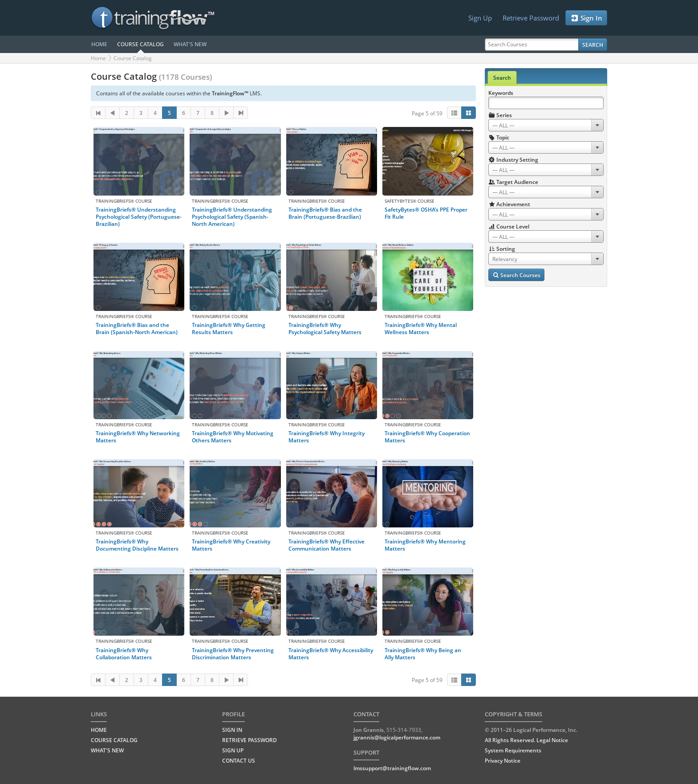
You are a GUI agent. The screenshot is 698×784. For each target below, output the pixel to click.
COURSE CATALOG (140, 44)
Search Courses (516, 275)
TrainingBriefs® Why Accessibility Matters (331, 654)
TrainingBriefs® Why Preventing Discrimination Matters (233, 654)
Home (98, 58)
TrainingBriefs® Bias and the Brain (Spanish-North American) (137, 329)
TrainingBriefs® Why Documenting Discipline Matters (137, 545)
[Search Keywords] (546, 103)
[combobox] (546, 125)
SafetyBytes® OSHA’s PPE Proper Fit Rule (426, 213)
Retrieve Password (531, 18)
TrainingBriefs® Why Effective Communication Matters (327, 545)
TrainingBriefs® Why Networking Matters (138, 437)
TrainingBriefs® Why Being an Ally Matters (423, 654)
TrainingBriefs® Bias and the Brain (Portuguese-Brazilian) (325, 213)
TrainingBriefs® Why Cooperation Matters (427, 437)
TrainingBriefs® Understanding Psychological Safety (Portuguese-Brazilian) (139, 217)
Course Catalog (133, 58)
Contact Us (239, 761)
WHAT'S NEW (190, 44)
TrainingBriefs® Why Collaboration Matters (124, 654)
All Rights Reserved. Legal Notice (526, 740)
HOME (99, 44)
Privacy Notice (503, 761)
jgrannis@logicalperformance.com (397, 737)
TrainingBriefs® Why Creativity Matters (231, 545)
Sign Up (480, 18)
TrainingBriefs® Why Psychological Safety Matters (325, 329)
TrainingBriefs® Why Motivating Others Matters (233, 437)
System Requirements (513, 750)
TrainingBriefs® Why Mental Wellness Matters (421, 329)
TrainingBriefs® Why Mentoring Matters (425, 545)
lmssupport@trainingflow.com (392, 768)
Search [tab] (502, 78)
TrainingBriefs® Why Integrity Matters (327, 437)
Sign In (586, 18)
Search (593, 45)
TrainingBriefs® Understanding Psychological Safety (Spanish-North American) (232, 217)
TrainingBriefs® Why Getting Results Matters (229, 329)
